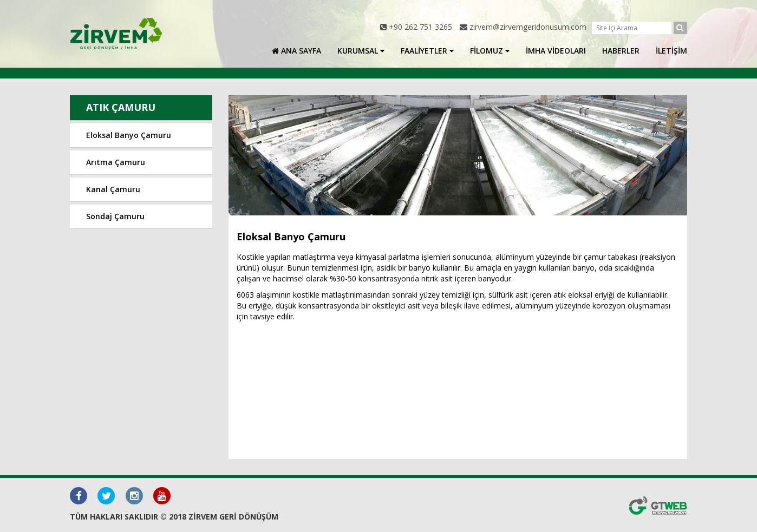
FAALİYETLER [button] (427, 51)
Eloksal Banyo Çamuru (129, 135)
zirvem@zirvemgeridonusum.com (528, 27)
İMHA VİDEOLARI (556, 51)
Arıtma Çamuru (116, 162)
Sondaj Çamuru (115, 216)
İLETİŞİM (671, 51)
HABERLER (621, 51)
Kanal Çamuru (113, 189)
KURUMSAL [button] (361, 51)
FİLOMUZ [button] (490, 51)
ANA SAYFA (296, 51)
